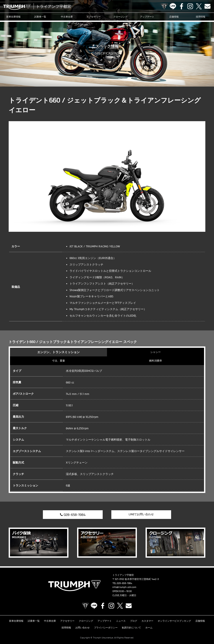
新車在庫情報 (13, 17)
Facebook (182, 6)
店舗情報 (174, 17)
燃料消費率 (156, 361)
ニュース (121, 621)
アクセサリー (94, 17)
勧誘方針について (131, 628)
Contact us (208, 6)
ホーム (149, 628)
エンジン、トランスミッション (58, 352)
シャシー (156, 352)
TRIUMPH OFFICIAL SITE (164, 6)
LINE (173, 6)
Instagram (190, 6)
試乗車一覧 (40, 17)
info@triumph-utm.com (124, 587)
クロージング (120, 17)
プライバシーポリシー (106, 628)
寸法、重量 (58, 361)
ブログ (134, 621)
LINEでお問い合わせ (141, 514)
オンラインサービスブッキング (174, 621)
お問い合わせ (83, 628)
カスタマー (147, 621)
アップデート (147, 17)
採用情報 (201, 17)
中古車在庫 (67, 17)
